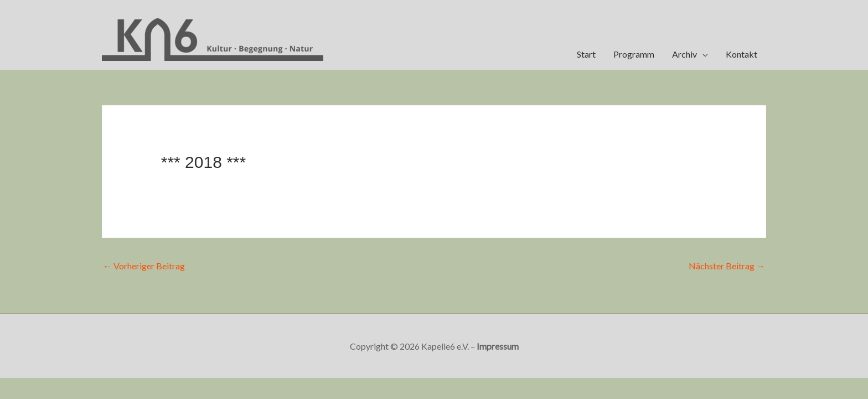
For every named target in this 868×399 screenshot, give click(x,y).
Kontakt (742, 54)
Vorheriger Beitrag (144, 266)
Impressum (498, 346)
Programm (634, 54)
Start (586, 54)
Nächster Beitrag (727, 266)
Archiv (684, 54)
